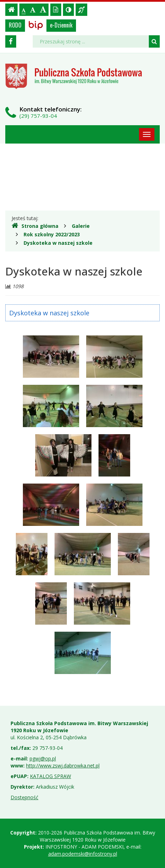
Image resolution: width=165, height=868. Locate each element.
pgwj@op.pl (43, 758)
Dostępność (24, 797)
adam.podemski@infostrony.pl (83, 854)
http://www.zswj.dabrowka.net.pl (63, 766)
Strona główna (35, 226)
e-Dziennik (61, 25)
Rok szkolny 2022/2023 (52, 234)
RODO (15, 25)
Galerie (81, 226)
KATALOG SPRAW (50, 776)
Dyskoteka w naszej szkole (58, 243)
